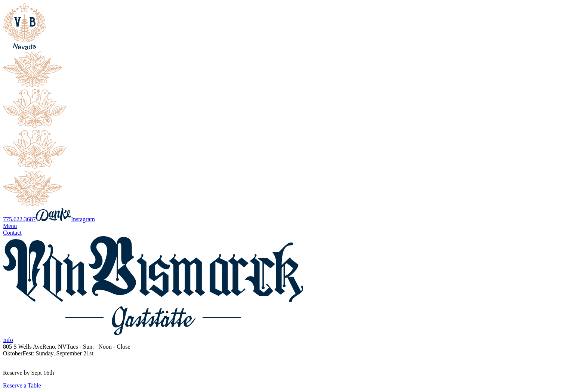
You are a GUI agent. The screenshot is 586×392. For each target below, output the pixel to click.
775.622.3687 (19, 219)
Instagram (83, 219)
